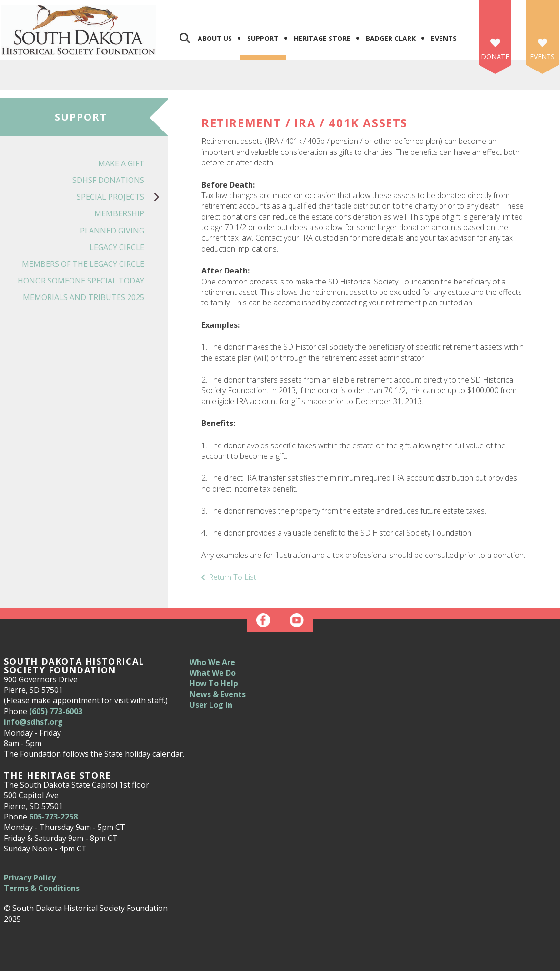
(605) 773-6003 (56, 711)
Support (263, 38)
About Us (215, 38)
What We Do (213, 673)
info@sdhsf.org (33, 722)
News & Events (218, 694)
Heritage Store (322, 38)
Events (444, 38)
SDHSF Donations (108, 180)
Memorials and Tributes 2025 (84, 297)
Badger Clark (391, 38)
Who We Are (212, 662)
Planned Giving (112, 231)
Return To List (232, 577)
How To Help (214, 683)
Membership (119, 213)
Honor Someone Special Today (81, 281)
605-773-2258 (53, 817)
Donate (495, 56)
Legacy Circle (117, 247)
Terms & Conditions (42, 888)
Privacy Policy (30, 878)
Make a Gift (121, 163)
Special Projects (122, 197)
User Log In (211, 705)
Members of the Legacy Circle (83, 264)
